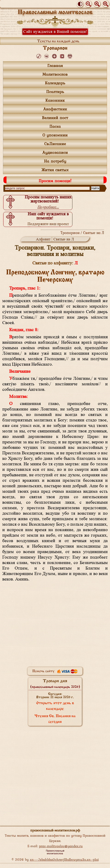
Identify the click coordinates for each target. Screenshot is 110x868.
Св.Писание (55, 144)
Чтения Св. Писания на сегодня (55, 719)
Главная (55, 65)
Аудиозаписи (55, 152)
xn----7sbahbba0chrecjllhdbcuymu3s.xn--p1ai (64, 859)
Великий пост (55, 118)
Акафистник (55, 109)
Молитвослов (55, 74)
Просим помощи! (55, 181)
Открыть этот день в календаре (55, 706)
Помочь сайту (55, 671)
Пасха (55, 126)
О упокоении (55, 135)
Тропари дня (55, 684)
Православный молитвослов (55, 12)
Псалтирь (55, 92)
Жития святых (55, 170)
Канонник (55, 100)
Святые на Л (64, 239)
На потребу (55, 161)
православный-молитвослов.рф (55, 830)
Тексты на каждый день (58, 41)
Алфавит (43, 239)
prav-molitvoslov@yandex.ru (61, 846)
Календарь (55, 83)
